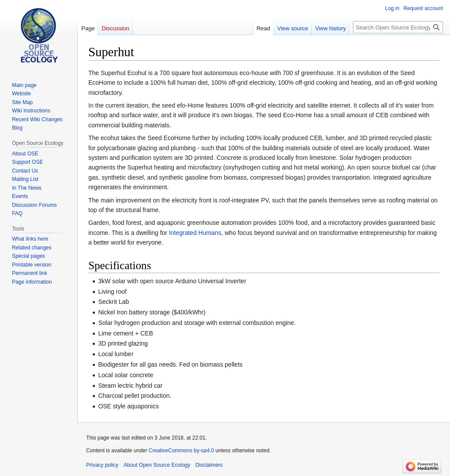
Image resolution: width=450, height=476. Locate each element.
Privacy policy (102, 465)
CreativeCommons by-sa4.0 (181, 451)
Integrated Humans (195, 233)
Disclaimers (209, 465)
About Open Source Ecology (157, 465)
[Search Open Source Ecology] (398, 27)
